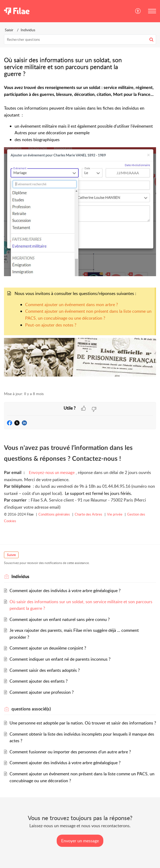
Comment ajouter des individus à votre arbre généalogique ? (65, 590)
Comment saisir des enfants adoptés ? (45, 670)
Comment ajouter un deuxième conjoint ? (48, 648)
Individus (28, 30)
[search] (80, 39)
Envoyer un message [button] (80, 841)
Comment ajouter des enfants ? (39, 681)
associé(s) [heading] (31, 709)
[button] (138, 11)
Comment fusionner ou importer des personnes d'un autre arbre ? (70, 752)
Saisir (9, 30)
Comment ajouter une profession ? (42, 692)
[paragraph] (80, 235)
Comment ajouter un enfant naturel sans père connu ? (60, 619)
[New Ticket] (80, 841)
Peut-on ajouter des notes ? (51, 325)
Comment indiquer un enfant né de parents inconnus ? (60, 659)
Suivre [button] (11, 555)
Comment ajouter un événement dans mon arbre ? (72, 305)
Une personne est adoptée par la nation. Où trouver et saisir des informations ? (83, 723)
